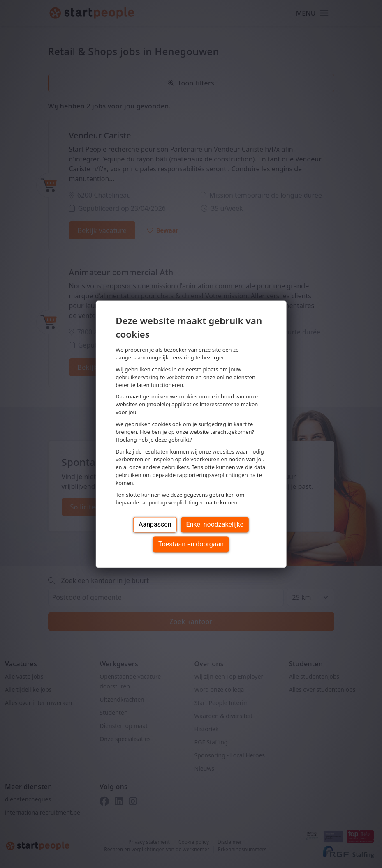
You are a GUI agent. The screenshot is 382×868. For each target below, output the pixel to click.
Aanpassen (155, 524)
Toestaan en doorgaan (191, 544)
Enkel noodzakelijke (215, 524)
